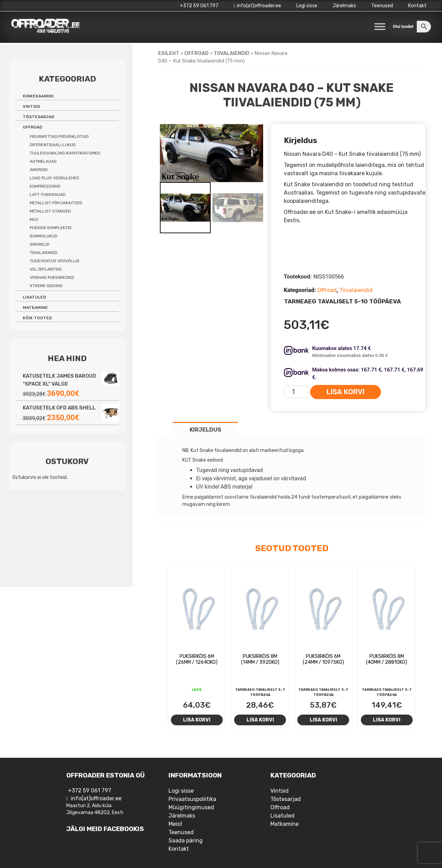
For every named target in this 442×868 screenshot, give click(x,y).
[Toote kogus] (296, 392)
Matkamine (35, 308)
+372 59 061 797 (199, 6)
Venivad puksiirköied (52, 277)
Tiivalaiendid (232, 53)
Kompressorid (45, 186)
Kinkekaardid (38, 96)
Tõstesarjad (39, 117)
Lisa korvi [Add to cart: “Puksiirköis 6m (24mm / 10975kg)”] (323, 720)
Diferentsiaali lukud (53, 145)
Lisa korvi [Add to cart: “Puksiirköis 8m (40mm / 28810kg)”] (387, 720)
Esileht (169, 53)
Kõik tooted (37, 318)
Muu (34, 219)
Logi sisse (307, 6)
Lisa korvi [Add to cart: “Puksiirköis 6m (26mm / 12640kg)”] (197, 720)
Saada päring (186, 841)
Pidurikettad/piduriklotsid (59, 136)
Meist (175, 824)
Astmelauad (43, 161)
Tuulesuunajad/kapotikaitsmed (65, 153)
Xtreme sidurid (46, 286)
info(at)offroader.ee (257, 6)
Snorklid (40, 244)
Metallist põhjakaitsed (56, 203)
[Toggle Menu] (380, 26)
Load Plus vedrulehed (54, 178)
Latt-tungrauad (48, 195)
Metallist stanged (50, 211)
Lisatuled (34, 297)
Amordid (39, 170)
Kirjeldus (205, 430)
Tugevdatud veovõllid (55, 261)
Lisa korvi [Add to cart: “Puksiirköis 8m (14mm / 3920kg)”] (260, 720)
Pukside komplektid (51, 228)
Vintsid (31, 106)
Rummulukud (44, 236)
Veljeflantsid (46, 269)
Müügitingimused (191, 807)
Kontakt (417, 6)
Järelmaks (344, 6)
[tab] (205, 429)
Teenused (382, 6)
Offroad (196, 53)
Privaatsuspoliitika (192, 799)
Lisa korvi (346, 392)
